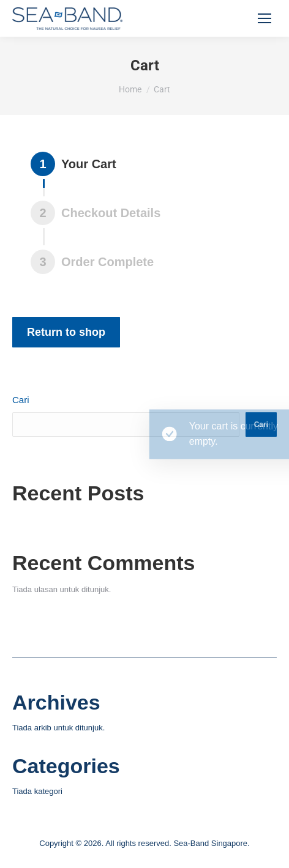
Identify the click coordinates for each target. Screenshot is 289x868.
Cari (21, 400)
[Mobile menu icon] (265, 18)
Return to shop (66, 332)
